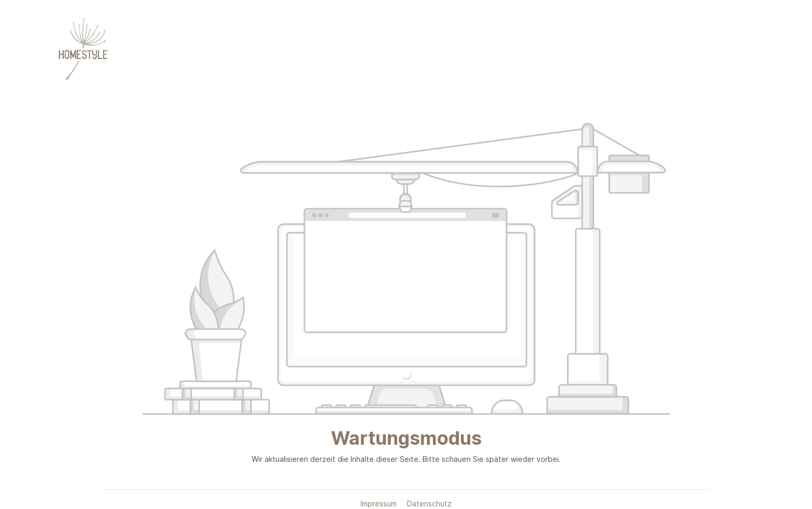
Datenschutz (429, 504)
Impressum (380, 504)
